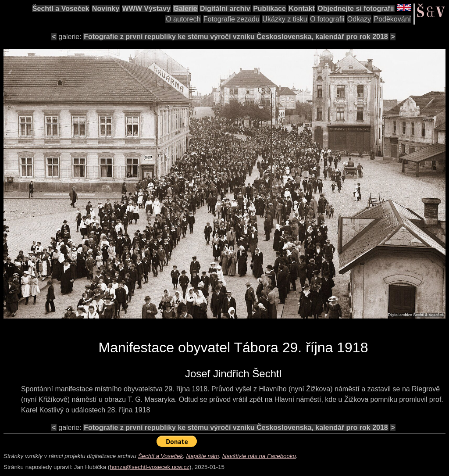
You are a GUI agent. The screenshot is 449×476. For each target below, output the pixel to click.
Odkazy (359, 19)
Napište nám (203, 456)
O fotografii (327, 19)
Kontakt (302, 9)
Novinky (106, 9)
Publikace (269, 9)
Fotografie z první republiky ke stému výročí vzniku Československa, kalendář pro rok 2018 (236, 37)
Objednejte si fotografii (356, 9)
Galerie (185, 9)
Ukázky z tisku (285, 19)
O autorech (183, 19)
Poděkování (392, 19)
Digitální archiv (225, 9)
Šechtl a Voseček (61, 9)
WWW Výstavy (146, 9)
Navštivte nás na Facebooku (259, 456)
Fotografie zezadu (232, 19)
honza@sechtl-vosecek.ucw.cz (150, 467)
